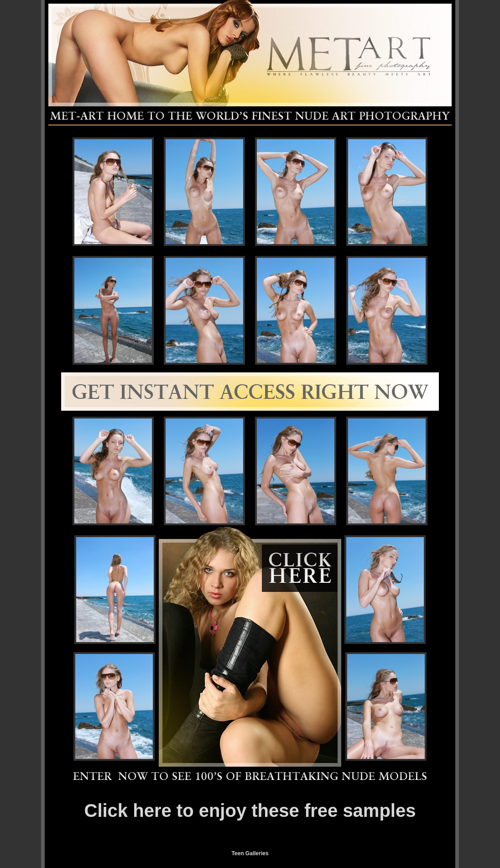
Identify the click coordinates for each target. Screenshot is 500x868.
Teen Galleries (250, 853)
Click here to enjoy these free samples (250, 810)
